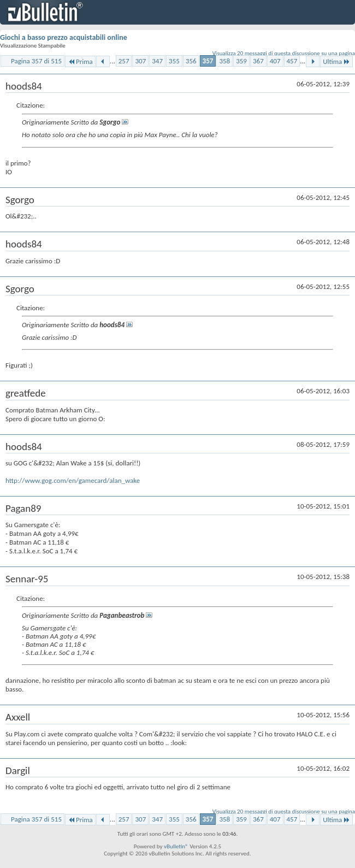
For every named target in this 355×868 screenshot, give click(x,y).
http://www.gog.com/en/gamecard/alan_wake (73, 480)
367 (258, 61)
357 (208, 61)
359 (241, 61)
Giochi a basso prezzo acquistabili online (64, 37)
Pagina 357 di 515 (36, 61)
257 (124, 61)
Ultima (336, 61)
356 (191, 61)
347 (157, 61)
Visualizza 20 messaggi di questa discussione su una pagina (284, 53)
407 (275, 61)
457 (292, 61)
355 (174, 61)
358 (224, 61)
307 (140, 61)
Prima (80, 61)
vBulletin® (176, 846)
